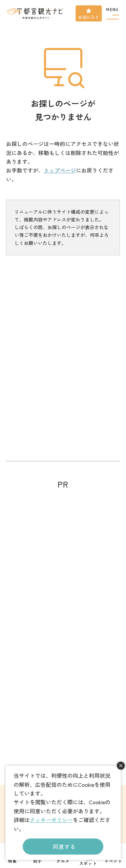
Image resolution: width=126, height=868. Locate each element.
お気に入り (89, 17)
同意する (64, 847)
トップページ (60, 170)
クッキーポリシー (51, 820)
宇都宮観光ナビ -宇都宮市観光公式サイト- (36, 13)
